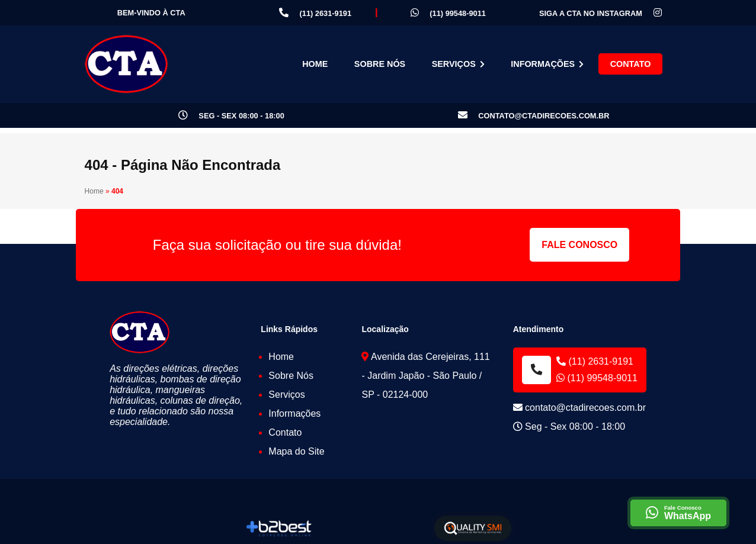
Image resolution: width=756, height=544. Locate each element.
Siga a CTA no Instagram (600, 13)
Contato (631, 64)
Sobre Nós (380, 64)
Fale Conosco (579, 245)
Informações (547, 64)
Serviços (458, 64)
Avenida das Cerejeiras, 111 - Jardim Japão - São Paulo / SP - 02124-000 (425, 376)
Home (315, 64)
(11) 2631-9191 (315, 13)
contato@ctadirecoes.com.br (534, 116)
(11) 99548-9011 (448, 13)
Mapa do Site (296, 451)
